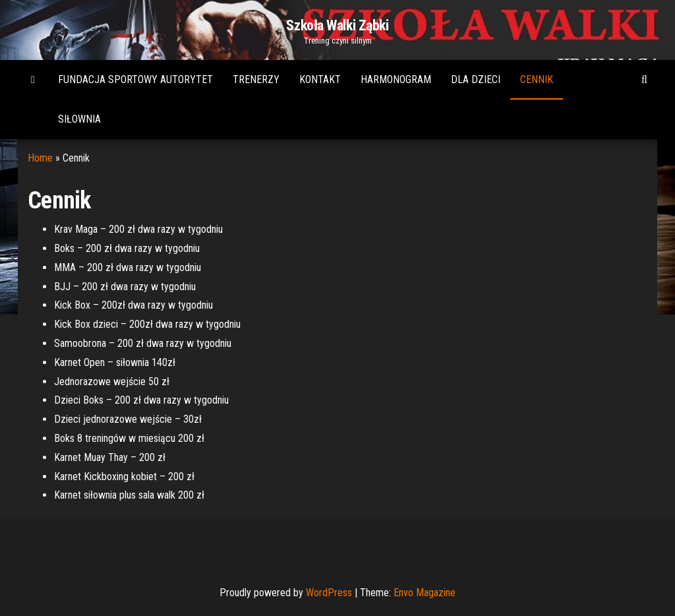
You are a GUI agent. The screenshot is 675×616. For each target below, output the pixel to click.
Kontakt (320, 79)
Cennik (537, 79)
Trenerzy (256, 79)
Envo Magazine (425, 593)
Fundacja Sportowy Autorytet (135, 79)
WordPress (329, 593)
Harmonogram (396, 79)
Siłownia (79, 119)
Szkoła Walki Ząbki (337, 25)
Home (40, 158)
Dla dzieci (476, 79)
